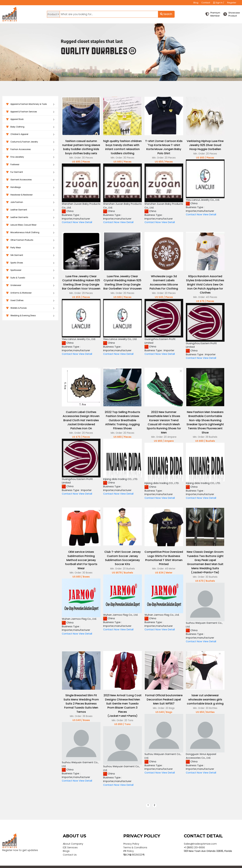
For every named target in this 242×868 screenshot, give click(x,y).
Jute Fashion (30, 202)
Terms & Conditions (135, 841)
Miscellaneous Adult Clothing (30, 233)
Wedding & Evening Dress (30, 316)
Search (166, 14)
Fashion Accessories (30, 150)
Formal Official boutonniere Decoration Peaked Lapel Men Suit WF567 (161, 693)
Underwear (30, 286)
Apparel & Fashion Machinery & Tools (30, 104)
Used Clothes (30, 301)
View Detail (85, 224)
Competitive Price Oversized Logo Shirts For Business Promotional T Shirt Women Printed (161, 554)
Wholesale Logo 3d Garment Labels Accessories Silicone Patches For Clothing (161, 283)
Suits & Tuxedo (30, 278)
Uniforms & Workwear (30, 293)
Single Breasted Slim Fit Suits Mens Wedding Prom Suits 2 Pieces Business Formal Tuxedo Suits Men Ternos (81, 697)
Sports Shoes (30, 263)
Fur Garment (30, 172)
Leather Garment (30, 210)
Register (232, 3)
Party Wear (30, 248)
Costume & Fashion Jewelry (30, 142)
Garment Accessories (30, 180)
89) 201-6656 (197, 841)
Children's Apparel (30, 134)
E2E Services (70, 841)
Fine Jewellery (30, 157)
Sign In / (219, 3)
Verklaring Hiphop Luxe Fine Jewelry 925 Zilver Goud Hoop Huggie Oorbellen (201, 143)
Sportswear (30, 270)
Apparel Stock (30, 120)
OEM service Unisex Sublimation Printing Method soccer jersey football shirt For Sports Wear (81, 556)
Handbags (30, 187)
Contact (206, 3)
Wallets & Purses (30, 308)
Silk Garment (30, 255)
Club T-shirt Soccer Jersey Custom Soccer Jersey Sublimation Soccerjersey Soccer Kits (121, 554)
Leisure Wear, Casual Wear (30, 225)
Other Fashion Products (30, 240)
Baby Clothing (30, 127)
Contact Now (70, 224)
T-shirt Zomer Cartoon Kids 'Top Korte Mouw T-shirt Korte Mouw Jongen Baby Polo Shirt (161, 146)
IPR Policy (129, 844)
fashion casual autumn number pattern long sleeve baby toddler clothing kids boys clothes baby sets (81, 148)
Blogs (66, 844)
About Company (73, 837)
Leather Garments (30, 218)
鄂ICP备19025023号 (134, 848)
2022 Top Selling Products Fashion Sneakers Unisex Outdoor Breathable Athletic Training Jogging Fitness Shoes (121, 418)
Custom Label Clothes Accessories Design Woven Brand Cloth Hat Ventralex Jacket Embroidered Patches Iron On (81, 418)
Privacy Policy (131, 837)
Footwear (30, 165)
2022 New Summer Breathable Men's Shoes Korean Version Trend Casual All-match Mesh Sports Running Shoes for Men (161, 420)
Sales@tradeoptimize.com (200, 837)
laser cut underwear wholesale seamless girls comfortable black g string (201, 693)
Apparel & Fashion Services (30, 112)
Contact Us (70, 848)
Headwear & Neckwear (30, 195)
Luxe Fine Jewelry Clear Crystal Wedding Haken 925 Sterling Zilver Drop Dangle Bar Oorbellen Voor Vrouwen (81, 285)
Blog (196, 3)
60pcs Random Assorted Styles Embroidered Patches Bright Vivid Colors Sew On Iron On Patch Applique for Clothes (201, 285)
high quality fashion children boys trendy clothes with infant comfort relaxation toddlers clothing (121, 148)
